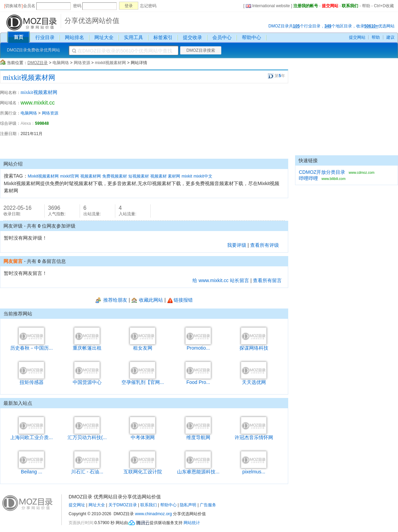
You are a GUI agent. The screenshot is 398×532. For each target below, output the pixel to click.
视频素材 (159, 176)
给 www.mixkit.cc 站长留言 (221, 280)
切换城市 (13, 6)
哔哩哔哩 (308, 178)
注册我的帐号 (306, 6)
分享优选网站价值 (92, 21)
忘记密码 (148, 6)
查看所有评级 (265, 245)
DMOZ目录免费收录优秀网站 (33, 50)
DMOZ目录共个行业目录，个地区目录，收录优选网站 (331, 26)
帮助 (366, 6)
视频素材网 (91, 176)
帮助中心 (251, 37)
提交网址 (77, 505)
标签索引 (163, 37)
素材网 (174, 176)
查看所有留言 (267, 280)
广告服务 (208, 505)
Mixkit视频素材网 (43, 176)
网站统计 (192, 523)
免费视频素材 (115, 176)
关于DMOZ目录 (123, 505)
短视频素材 (139, 176)
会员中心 (222, 37)
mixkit (187, 176)
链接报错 (180, 300)
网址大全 (104, 37)
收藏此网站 (147, 300)
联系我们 (350, 6)
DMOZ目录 (38, 63)
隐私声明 (188, 505)
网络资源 (82, 63)
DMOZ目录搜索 (201, 50)
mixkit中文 (203, 176)
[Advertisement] (250, 121)
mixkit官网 (69, 176)
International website (268, 6)
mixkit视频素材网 (110, 63)
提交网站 (330, 6)
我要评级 (237, 245)
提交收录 (192, 37)
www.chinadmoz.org (154, 514)
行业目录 (45, 37)
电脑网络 (61, 63)
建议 (390, 37)
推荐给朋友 (111, 300)
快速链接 (308, 160)
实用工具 (133, 37)
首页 (19, 37)
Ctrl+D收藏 (384, 6)
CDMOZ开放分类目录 (322, 172)
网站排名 (74, 37)
